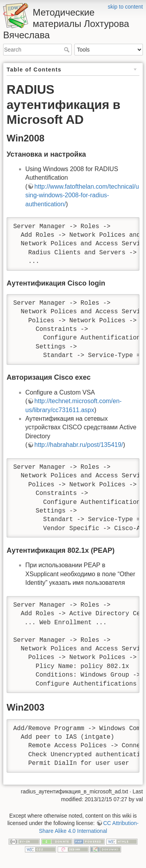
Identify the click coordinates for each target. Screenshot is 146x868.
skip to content (125, 7)
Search (68, 50)
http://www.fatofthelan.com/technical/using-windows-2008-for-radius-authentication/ (82, 195)
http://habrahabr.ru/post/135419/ (79, 445)
